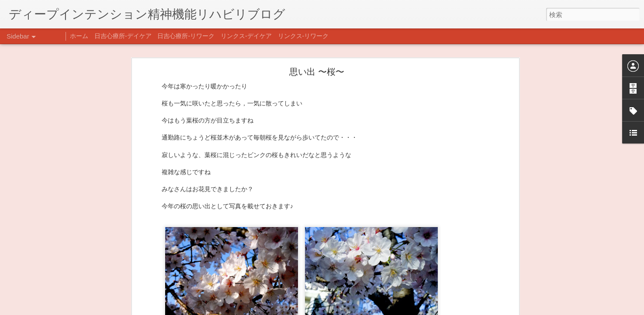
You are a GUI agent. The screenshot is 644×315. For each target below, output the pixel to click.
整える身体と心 (40, 250)
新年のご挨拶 (37, 270)
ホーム (79, 36)
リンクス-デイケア (246, 36)
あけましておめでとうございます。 (63, 290)
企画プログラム (40, 231)
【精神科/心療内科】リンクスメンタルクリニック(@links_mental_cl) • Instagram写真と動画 (253, 244)
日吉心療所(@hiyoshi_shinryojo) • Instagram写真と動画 (200, 261)
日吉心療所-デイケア (123, 36)
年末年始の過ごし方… (48, 309)
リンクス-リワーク (303, 36)
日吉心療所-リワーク (186, 36)
